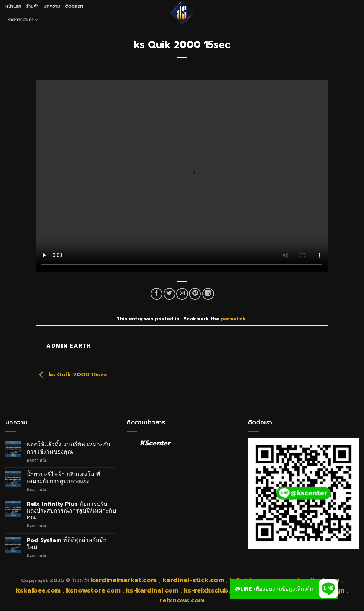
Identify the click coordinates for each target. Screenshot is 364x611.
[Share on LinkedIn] (208, 294)
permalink (233, 319)
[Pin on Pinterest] (195, 294)
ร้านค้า (33, 6)
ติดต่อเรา (74, 6)
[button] (328, 589)
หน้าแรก (13, 6)
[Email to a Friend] (182, 294)
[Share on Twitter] (169, 294)
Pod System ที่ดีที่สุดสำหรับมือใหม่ (67, 544)
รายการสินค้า (23, 20)
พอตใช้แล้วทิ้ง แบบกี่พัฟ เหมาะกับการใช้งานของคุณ (68, 448)
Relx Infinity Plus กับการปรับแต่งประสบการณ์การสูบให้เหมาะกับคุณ (71, 511)
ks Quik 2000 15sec (71, 375)
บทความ (52, 6)
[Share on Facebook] (157, 294)
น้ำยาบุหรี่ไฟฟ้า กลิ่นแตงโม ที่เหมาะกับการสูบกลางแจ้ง (63, 478)
